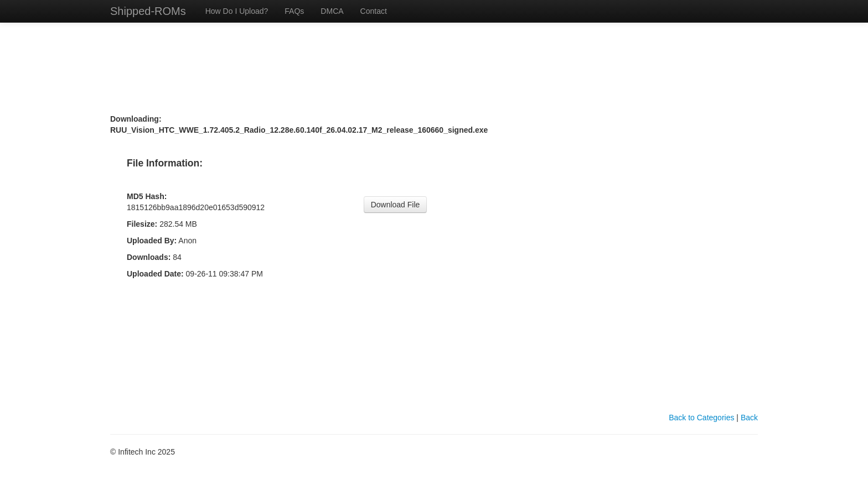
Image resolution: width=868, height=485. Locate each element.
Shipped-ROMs (148, 11)
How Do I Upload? (237, 11)
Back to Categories (701, 418)
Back (749, 418)
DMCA (332, 11)
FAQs (294, 11)
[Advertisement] (434, 43)
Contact (374, 11)
